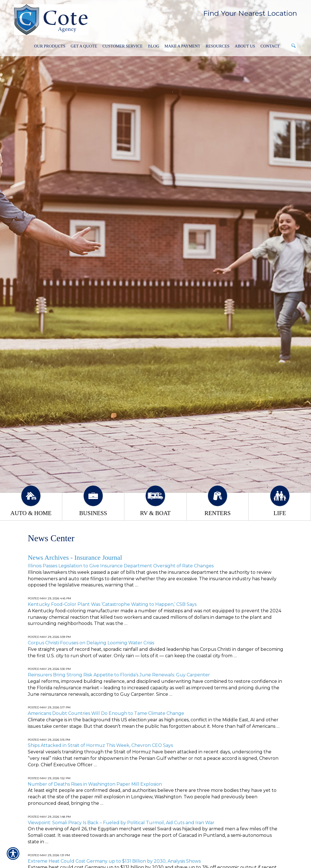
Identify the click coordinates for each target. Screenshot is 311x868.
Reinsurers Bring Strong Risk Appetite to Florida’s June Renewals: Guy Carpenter (119, 675)
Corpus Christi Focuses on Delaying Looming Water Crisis (91, 643)
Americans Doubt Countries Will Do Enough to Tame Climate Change (106, 713)
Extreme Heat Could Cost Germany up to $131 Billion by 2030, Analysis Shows (114, 861)
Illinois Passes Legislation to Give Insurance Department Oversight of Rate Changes (121, 566)
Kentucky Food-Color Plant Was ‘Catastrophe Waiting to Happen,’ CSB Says (112, 604)
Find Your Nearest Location (250, 13)
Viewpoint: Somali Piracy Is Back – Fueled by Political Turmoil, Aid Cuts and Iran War (121, 823)
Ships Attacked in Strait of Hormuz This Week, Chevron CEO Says (100, 745)
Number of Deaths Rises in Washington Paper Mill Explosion (95, 784)
